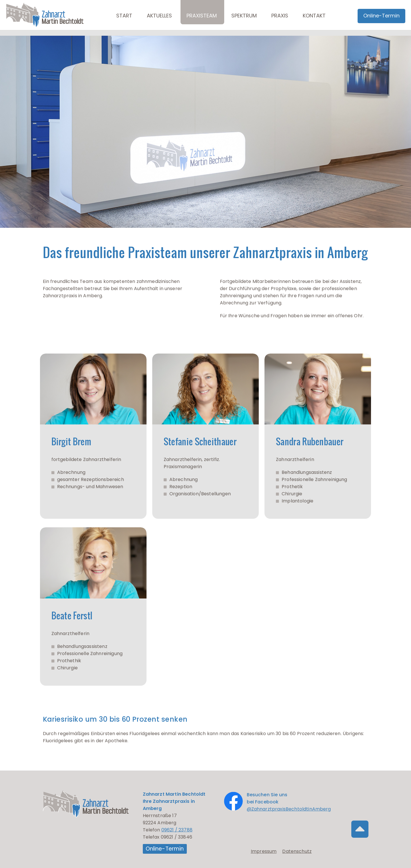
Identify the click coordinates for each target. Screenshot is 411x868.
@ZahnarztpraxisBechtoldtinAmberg (289, 809)
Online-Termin (165, 849)
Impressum (264, 851)
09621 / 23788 (177, 830)
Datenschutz (297, 851)
